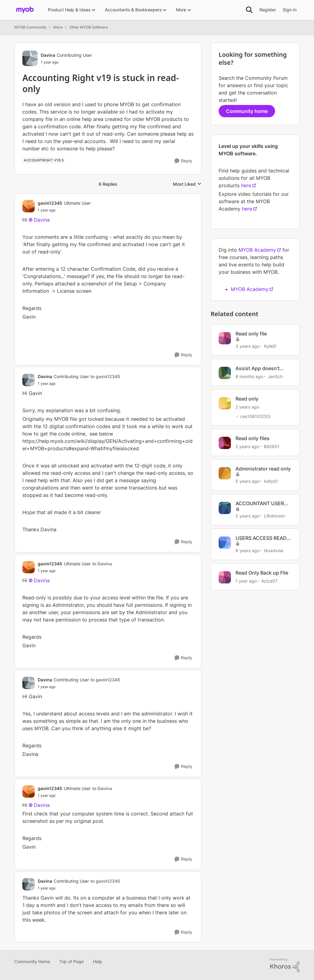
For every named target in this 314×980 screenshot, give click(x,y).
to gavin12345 (105, 376)
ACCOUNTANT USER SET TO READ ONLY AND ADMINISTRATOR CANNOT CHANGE (261, 504)
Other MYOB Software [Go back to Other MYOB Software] (89, 27)
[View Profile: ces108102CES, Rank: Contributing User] (225, 403)
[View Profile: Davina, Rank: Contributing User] (30, 58)
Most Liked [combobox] (187, 184)
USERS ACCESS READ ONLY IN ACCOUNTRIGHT (261, 538)
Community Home (32, 961)
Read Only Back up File (262, 573)
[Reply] (183, 161)
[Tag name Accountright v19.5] (44, 160)
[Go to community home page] (25, 10)
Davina (42, 220)
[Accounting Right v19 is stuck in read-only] (64, 210)
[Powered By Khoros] (285, 965)
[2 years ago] (247, 407)
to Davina (102, 564)
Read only (247, 399)
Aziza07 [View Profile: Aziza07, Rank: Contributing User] (269, 581)
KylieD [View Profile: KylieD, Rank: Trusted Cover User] (270, 346)
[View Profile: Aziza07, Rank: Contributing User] (225, 577)
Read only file (251, 334)
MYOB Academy (257, 250)
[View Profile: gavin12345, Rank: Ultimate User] (29, 206)
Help (98, 961)
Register (268, 10)
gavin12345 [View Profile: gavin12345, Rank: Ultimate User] (50, 203)
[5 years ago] (247, 481)
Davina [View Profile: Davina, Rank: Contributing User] (48, 55)
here (246, 185)
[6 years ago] (247, 550)
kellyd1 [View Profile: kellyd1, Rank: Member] (271, 481)
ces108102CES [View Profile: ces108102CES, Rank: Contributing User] (255, 416)
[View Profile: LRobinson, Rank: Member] (225, 508)
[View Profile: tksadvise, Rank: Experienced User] (225, 543)
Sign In (290, 10)
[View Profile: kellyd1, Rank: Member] (225, 473)
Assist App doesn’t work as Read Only (258, 368)
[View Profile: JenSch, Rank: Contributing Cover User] (225, 373)
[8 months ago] (249, 376)
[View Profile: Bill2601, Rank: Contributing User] (225, 443)
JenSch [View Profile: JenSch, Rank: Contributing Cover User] (275, 376)
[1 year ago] (246, 581)
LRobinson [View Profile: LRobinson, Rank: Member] (274, 516)
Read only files (253, 438)
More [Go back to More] (58, 27)
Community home (247, 111)
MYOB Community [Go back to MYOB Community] (31, 27)
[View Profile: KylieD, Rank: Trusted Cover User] (225, 338)
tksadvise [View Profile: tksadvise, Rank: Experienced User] (274, 550)
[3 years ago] (247, 346)
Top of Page (71, 961)
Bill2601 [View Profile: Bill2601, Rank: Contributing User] (272, 446)
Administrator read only (263, 469)
